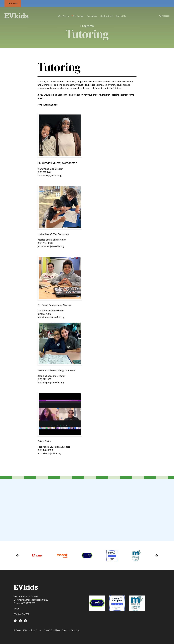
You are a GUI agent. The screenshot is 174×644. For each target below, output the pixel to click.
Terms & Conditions (52, 630)
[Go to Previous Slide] (18, 555)
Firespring (75, 630)
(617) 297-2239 (28, 603)
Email (17, 608)
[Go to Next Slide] (156, 555)
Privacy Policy (35, 630)
